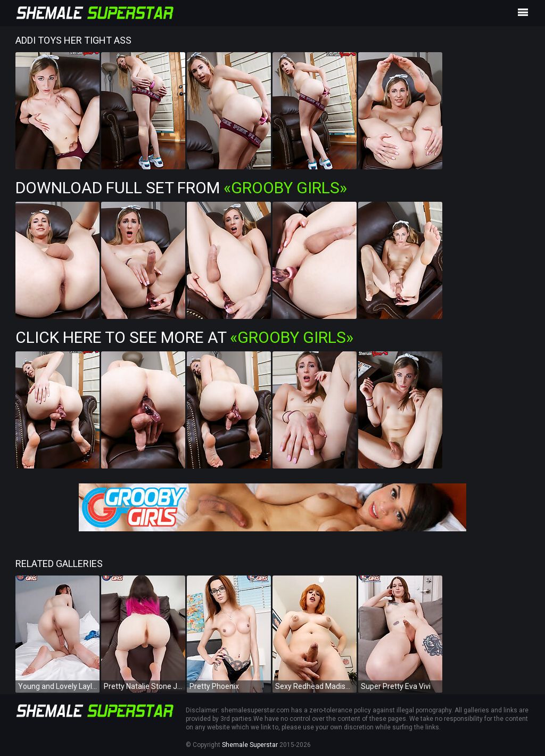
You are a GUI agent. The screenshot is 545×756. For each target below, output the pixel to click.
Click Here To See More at (184, 337)
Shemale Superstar (250, 745)
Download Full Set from (181, 188)
